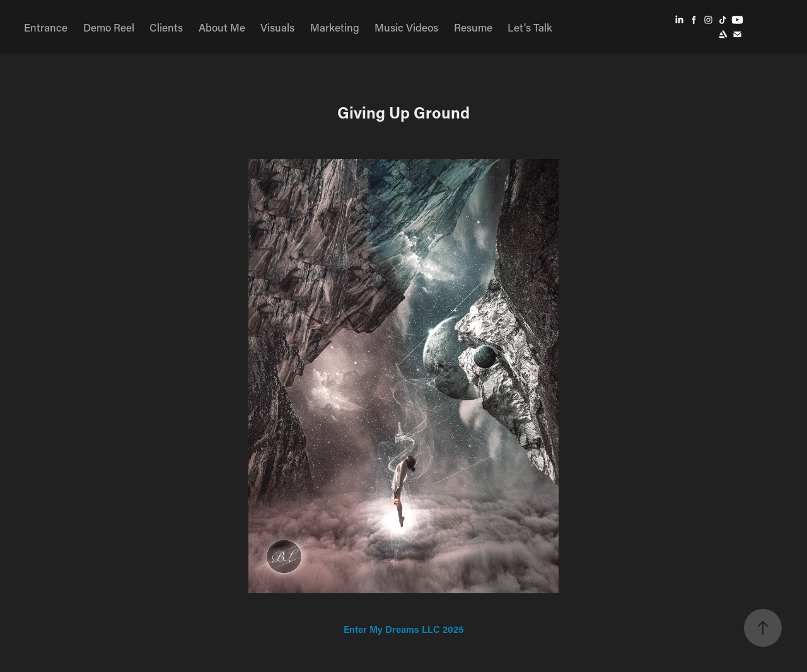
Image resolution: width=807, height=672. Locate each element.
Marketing (335, 27)
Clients (166, 27)
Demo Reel (109, 27)
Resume (473, 27)
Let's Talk (530, 27)
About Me (222, 27)
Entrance (46, 27)
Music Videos (406, 27)
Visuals (277, 27)
